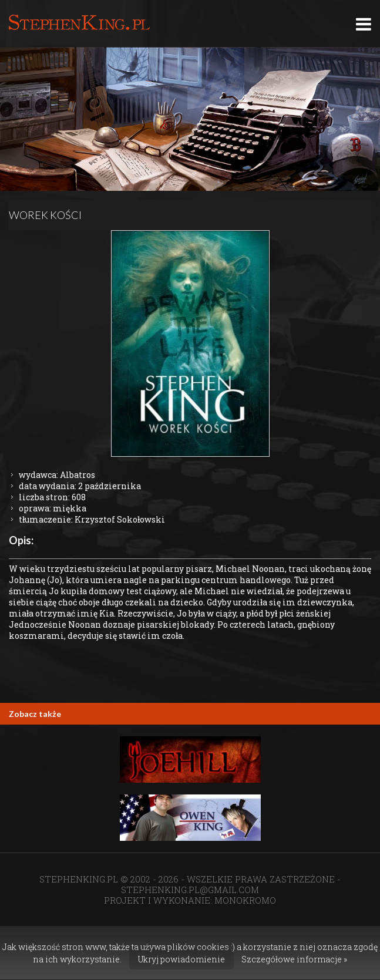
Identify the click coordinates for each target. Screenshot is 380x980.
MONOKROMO (245, 900)
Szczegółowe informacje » (294, 959)
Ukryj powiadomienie (181, 959)
